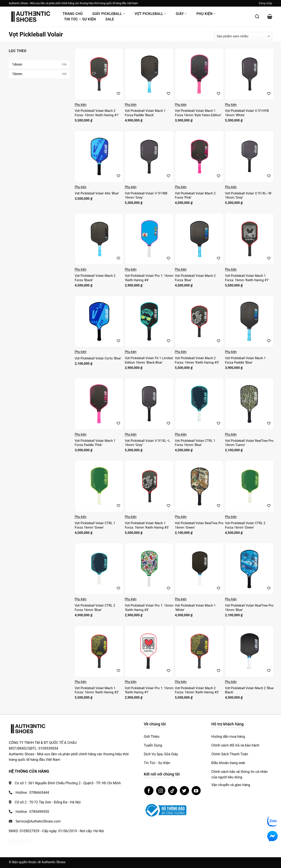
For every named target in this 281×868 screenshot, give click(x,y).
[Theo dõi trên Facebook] (149, 791)
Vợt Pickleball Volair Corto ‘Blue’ (98, 358)
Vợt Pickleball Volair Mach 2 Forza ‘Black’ (95, 278)
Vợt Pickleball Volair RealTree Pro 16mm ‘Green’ (199, 525)
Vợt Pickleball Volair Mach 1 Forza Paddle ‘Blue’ (245, 360)
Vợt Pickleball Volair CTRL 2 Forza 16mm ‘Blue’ (95, 608)
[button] (266, 3)
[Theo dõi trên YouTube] (196, 791)
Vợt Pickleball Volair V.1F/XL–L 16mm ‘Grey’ (147, 443)
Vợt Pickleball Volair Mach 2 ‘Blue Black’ (249, 690)
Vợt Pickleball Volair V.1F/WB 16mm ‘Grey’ (146, 196)
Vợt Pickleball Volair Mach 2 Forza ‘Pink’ (195, 196)
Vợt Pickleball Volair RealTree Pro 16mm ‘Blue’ (249, 608)
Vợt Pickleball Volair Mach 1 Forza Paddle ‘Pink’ (95, 443)
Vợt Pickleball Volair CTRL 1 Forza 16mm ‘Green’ (95, 525)
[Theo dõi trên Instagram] (161, 791)
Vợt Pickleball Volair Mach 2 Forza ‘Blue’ (195, 278)
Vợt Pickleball (150, 14)
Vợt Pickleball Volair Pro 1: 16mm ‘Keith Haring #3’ (149, 608)
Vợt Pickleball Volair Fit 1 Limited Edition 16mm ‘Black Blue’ (149, 360)
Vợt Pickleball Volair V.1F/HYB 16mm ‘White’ (247, 113)
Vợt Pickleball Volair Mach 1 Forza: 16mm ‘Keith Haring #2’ (97, 690)
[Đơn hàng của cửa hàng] (243, 36)
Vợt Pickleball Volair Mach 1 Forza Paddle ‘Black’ (145, 113)
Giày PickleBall (109, 14)
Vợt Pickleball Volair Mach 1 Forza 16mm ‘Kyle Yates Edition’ (198, 113)
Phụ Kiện (206, 14)
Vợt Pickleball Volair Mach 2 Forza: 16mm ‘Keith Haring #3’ (197, 360)
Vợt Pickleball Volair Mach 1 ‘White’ (195, 608)
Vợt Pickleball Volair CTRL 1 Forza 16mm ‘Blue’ (195, 443)
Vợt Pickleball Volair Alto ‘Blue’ (97, 193)
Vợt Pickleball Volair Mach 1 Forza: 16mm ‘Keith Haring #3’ (147, 525)
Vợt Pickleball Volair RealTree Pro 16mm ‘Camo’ (249, 443)
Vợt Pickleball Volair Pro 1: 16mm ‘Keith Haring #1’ (149, 690)
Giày (181, 14)
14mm (17, 64)
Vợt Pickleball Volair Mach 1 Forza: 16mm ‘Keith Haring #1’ (247, 278)
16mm (17, 74)
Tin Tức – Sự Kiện (80, 19)
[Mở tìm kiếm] (257, 16)
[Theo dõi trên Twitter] (184, 791)
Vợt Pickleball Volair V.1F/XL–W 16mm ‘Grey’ (248, 196)
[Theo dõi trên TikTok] (173, 791)
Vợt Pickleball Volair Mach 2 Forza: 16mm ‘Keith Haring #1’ (97, 113)
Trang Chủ (73, 14)
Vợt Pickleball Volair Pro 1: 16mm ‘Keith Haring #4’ (149, 278)
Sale (110, 19)
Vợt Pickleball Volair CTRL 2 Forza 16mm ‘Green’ (245, 525)
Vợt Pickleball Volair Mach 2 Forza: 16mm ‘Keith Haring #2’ (197, 690)
